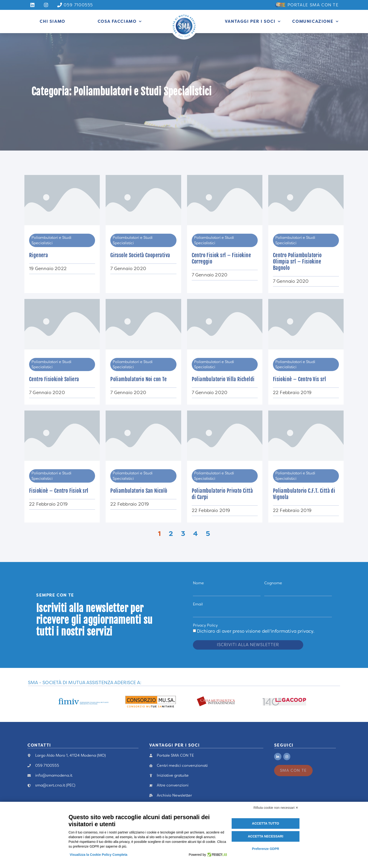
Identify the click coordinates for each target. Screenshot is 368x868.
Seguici (284, 745)
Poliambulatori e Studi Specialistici (51, 240)
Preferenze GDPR (265, 849)
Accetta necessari (266, 836)
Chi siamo (52, 21)
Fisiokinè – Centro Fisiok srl (59, 491)
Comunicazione (315, 21)
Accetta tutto (266, 823)
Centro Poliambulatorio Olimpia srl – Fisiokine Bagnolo (297, 262)
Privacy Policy (205, 625)
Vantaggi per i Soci (253, 21)
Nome (198, 583)
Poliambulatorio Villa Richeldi (223, 379)
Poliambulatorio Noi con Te (138, 379)
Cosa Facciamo (120, 21)
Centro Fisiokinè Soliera (54, 379)
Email (198, 604)
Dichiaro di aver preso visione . (256, 631)
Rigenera (38, 255)
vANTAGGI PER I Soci (174, 745)
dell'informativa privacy (288, 631)
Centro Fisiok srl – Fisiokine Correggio (221, 258)
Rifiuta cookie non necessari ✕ (276, 808)
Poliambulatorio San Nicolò (139, 491)
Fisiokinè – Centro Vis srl (299, 379)
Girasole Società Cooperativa (140, 255)
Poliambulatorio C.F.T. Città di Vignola (304, 494)
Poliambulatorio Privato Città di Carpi (222, 494)
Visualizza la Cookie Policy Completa (99, 855)
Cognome (273, 583)
